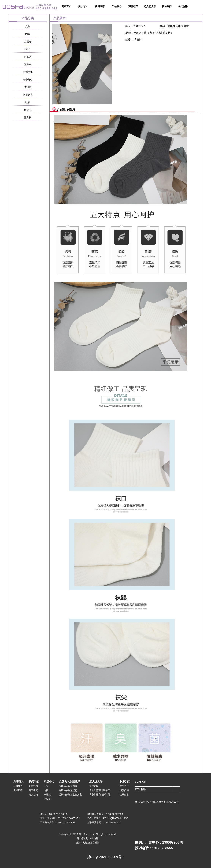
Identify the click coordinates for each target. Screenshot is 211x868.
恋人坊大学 (150, 6)
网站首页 (66, 6)
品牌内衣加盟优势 (68, 790)
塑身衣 (28, 64)
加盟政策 (133, 6)
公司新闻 (33, 786)
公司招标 (183, 6)
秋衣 (28, 102)
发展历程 (18, 790)
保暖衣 (28, 110)
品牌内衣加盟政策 (70, 782)
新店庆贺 (33, 790)
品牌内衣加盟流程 (68, 786)
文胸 (28, 26)
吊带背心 (28, 80)
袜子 (28, 49)
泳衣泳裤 (28, 95)
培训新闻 (33, 795)
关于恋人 (83, 6)
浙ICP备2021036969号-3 (106, 857)
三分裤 (28, 117)
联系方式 (124, 786)
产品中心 (117, 6)
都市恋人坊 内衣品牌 (87, 838)
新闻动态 (100, 6)
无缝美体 (28, 72)
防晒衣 (28, 87)
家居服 (28, 42)
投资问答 (124, 790)
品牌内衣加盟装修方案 (70, 795)
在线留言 (124, 795)
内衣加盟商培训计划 (100, 795)
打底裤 (28, 57)
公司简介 (18, 786)
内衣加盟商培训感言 (100, 790)
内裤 (28, 34)
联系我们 (167, 6)
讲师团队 (94, 786)
